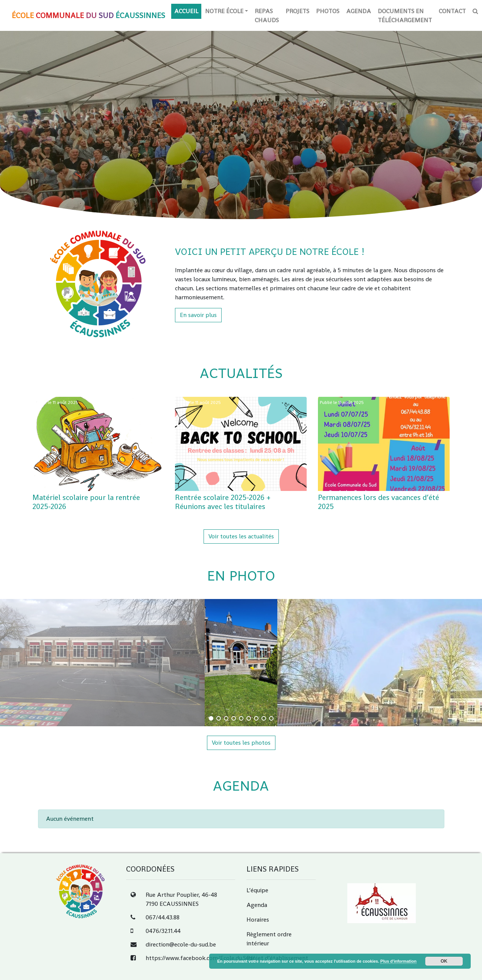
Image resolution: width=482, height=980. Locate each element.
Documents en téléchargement (405, 16)
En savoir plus (198, 315)
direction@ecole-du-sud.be (181, 944)
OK (444, 961)
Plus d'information (398, 961)
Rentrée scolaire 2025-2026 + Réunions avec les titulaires (223, 502)
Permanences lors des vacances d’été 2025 (379, 502)
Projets (297, 11)
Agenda (359, 11)
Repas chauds (267, 16)
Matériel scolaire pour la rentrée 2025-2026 (86, 502)
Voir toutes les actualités (241, 536)
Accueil (186, 11)
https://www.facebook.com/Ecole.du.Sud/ (200, 958)
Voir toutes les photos (241, 743)
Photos (328, 11)
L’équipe (257, 890)
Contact (452, 11)
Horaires (258, 920)
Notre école (224, 11)
